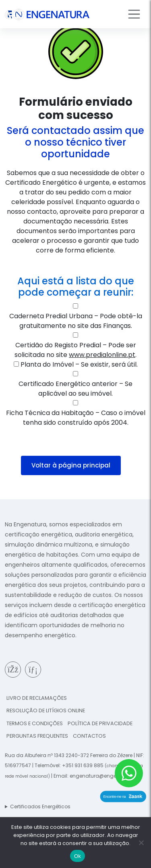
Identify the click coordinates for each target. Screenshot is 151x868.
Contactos (89, 736)
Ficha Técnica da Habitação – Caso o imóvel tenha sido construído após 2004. (76, 418)
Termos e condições (35, 723)
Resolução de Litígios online (46, 710)
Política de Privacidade (100, 723)
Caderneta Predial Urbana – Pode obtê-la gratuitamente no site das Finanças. (76, 321)
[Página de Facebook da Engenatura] (13, 670)
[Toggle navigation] (134, 14)
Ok (78, 856)
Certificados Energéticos (40, 806)
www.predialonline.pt (102, 355)
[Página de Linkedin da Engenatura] (33, 670)
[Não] (141, 843)
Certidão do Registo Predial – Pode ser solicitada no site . (75, 350)
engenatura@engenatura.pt (104, 776)
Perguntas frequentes (37, 736)
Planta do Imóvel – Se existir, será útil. (79, 364)
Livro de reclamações (37, 698)
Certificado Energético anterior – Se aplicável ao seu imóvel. (75, 389)
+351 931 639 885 (83, 765)
